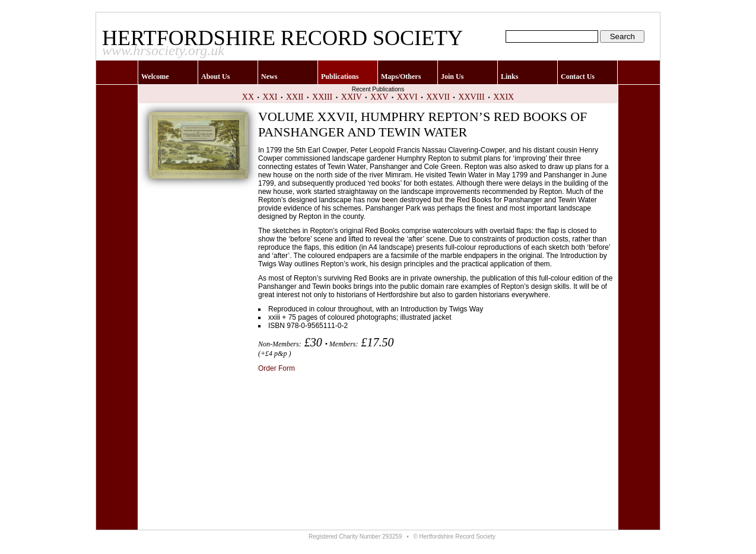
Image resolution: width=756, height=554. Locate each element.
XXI (270, 97)
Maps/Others (401, 77)
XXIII (322, 97)
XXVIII (471, 97)
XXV (379, 97)
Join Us (452, 77)
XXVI (407, 97)
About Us (215, 77)
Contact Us (578, 77)
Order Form (277, 368)
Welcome (155, 77)
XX (248, 97)
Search (622, 36)
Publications (340, 77)
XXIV (352, 97)
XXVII (438, 97)
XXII (295, 97)
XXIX (504, 97)
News (269, 77)
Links (509, 77)
